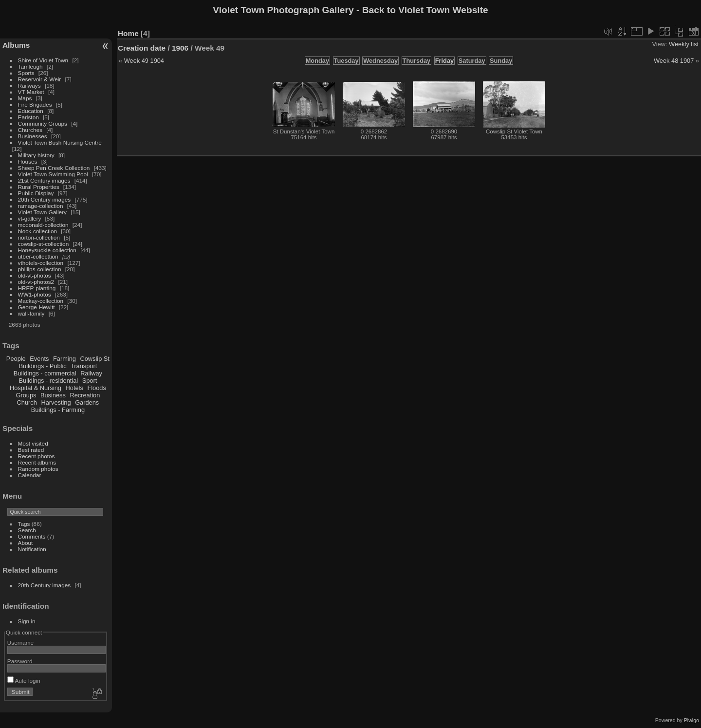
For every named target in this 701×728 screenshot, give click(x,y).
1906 (180, 48)
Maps (25, 98)
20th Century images (45, 199)
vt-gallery (30, 218)
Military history (36, 155)
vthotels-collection (41, 263)
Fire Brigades (35, 104)
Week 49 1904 (144, 61)
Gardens (87, 402)
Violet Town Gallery (42, 212)
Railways (29, 85)
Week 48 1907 (674, 61)
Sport (90, 381)
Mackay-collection (41, 301)
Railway (91, 373)
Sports (26, 73)
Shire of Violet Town (43, 60)
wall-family (31, 313)
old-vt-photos (35, 275)
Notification (32, 549)
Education (31, 111)
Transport (84, 366)
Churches (30, 130)
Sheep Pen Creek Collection (54, 168)
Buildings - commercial (45, 373)
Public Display (36, 193)
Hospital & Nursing (36, 388)
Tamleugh (30, 66)
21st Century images (44, 180)
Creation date (142, 48)
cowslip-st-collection (44, 244)
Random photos (38, 469)
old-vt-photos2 (36, 282)
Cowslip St (94, 359)
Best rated (31, 450)
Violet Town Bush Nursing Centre (60, 142)
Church (27, 402)
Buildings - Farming (58, 410)
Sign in (27, 621)
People (16, 359)
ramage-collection (41, 206)
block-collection (37, 231)
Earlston (28, 117)
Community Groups (43, 123)
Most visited (33, 443)
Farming (65, 359)
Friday (444, 61)
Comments (32, 536)
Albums (16, 45)
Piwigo (692, 720)
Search (27, 530)
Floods (96, 388)
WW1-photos (35, 294)
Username (20, 643)
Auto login (24, 681)
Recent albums (37, 462)
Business (53, 395)
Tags (24, 524)
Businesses (33, 136)
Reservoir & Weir (40, 79)
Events (39, 359)
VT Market (31, 92)
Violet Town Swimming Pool (53, 174)
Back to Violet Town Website (425, 10)
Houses (28, 161)
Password (20, 661)
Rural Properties (39, 187)
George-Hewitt (37, 307)
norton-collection (39, 237)
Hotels (74, 388)
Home (128, 33)
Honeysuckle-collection (47, 250)
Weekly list (684, 44)
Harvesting (56, 402)
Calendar (30, 475)
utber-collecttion (38, 256)
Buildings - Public (43, 366)
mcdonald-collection (43, 225)
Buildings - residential (49, 381)
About (26, 543)
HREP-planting (37, 288)
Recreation (85, 395)
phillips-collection (40, 269)
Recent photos (37, 456)
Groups (26, 395)
